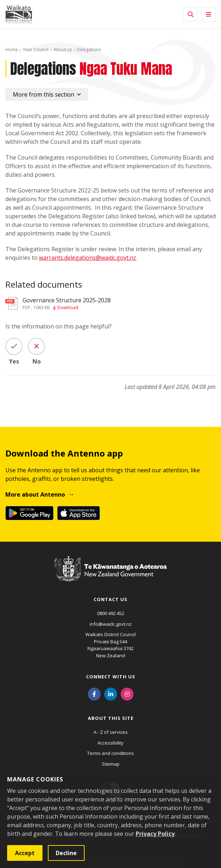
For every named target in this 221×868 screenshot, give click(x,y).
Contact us (110, 599)
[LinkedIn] (111, 693)
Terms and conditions (110, 753)
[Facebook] (94, 693)
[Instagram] (127, 693)
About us (63, 50)
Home (12, 50)
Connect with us (111, 677)
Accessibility (110, 743)
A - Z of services (111, 732)
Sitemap (111, 764)
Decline (66, 853)
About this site (111, 718)
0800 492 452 (111, 613)
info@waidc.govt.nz (111, 624)
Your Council (36, 50)
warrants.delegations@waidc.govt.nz (87, 258)
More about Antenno (35, 494)
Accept (25, 853)
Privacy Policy (155, 834)
